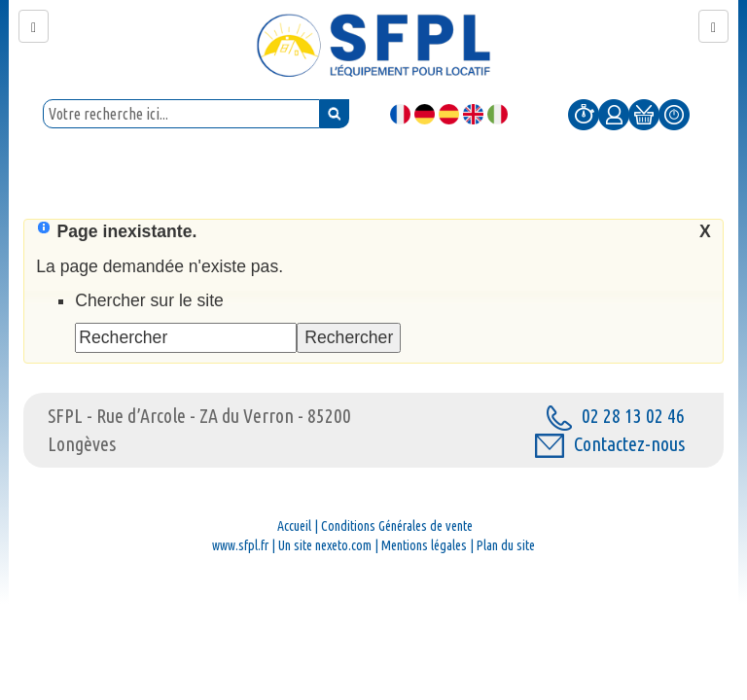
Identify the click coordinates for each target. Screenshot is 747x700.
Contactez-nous (610, 444)
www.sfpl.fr (240, 545)
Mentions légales (424, 545)
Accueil (294, 526)
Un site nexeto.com (325, 545)
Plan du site (506, 545)
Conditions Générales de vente (397, 526)
